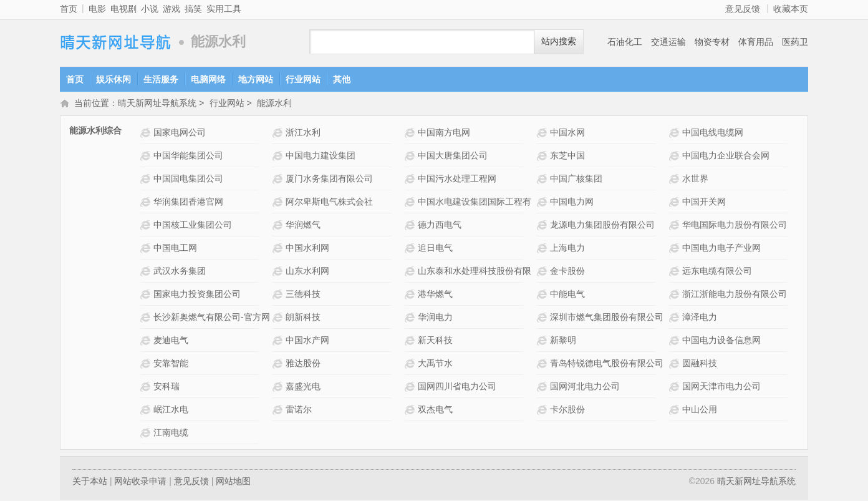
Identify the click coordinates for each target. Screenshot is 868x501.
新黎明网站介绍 (543, 342)
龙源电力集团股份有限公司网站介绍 (543, 226)
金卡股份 (567, 272)
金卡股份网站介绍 (543, 272)
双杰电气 (435, 411)
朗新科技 (303, 318)
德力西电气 (440, 226)
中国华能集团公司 (188, 157)
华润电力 (435, 318)
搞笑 (193, 9)
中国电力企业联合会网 (726, 157)
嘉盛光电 (303, 387)
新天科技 (435, 341)
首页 (69, 9)
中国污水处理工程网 (457, 180)
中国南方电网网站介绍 (411, 134)
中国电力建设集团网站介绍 (279, 157)
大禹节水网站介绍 (411, 365)
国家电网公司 (180, 134)
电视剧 (123, 9)
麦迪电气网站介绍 (147, 342)
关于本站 (90, 482)
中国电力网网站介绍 (543, 203)
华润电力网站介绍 (411, 319)
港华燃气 (435, 295)
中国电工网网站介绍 (147, 249)
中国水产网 (307, 341)
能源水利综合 (95, 132)
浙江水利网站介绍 (279, 134)
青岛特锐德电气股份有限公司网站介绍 (543, 365)
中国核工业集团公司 (193, 226)
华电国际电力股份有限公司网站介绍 (676, 226)
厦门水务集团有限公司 (329, 180)
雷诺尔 (299, 411)
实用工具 (224, 9)
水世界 (695, 180)
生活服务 (161, 79)
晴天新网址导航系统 (116, 42)
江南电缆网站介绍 (147, 434)
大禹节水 (435, 364)
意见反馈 (743, 9)
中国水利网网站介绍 (279, 249)
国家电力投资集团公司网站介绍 (147, 295)
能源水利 (274, 104)
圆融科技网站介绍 (676, 365)
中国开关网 (704, 203)
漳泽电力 (700, 318)
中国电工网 (175, 249)
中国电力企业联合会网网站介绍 (676, 157)
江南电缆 (171, 434)
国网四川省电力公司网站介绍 (411, 388)
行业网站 (303, 79)
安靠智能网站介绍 (147, 365)
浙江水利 (303, 134)
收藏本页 (791, 9)
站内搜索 (559, 41)
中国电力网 (572, 203)
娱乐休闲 (113, 79)
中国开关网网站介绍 (676, 203)
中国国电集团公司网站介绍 (147, 180)
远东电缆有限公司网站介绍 (676, 272)
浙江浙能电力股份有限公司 (735, 295)
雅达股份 (303, 364)
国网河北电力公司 (585, 387)
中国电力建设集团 (321, 157)
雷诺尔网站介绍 (279, 411)
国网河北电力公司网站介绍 (543, 388)
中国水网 (567, 134)
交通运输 (668, 42)
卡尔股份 (567, 411)
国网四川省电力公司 (457, 387)
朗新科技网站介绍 (279, 319)
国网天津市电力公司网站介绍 (676, 388)
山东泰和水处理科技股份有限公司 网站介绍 (411, 272)
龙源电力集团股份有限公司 (602, 226)
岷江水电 (171, 411)
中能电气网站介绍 (543, 295)
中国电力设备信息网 (721, 341)
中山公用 (700, 411)
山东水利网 (307, 272)
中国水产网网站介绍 (279, 342)
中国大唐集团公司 (453, 157)
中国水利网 (307, 249)
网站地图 (233, 482)
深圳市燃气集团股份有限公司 (607, 318)
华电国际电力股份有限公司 (735, 226)
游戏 (171, 9)
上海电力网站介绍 (543, 249)
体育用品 (756, 42)
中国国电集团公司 (188, 180)
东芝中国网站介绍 (543, 157)
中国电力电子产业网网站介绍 (676, 249)
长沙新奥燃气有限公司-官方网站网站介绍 (147, 319)
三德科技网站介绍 (279, 295)
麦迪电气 (171, 341)
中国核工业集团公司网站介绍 (147, 226)
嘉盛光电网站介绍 (279, 388)
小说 (150, 9)
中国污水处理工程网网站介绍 (411, 180)
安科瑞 (166, 387)
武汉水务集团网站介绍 (147, 272)
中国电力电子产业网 (721, 249)
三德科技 (303, 295)
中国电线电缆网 (713, 134)
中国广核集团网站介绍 (543, 180)
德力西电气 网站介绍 (411, 226)
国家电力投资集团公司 (197, 295)
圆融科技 (700, 364)
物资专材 (712, 42)
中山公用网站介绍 (676, 411)
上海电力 (567, 249)
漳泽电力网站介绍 (676, 319)
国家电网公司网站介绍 (147, 134)
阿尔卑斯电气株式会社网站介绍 (279, 203)
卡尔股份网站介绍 (543, 411)
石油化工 (625, 42)
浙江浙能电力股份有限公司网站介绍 (676, 295)
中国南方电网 (444, 134)
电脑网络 (208, 79)
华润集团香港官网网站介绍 (147, 203)
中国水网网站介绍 (543, 134)
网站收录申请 (140, 482)
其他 (342, 79)
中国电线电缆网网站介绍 (676, 134)
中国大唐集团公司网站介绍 (411, 157)
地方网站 (256, 79)
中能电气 (567, 295)
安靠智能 (171, 364)
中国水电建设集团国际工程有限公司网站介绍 (411, 203)
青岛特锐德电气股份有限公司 (607, 364)
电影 (97, 9)
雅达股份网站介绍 (279, 365)
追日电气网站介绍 (411, 249)
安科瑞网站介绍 (147, 388)
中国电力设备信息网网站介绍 (676, 342)
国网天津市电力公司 (721, 387)
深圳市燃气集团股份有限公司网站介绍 (543, 319)
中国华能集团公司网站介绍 (147, 157)
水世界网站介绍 (676, 180)
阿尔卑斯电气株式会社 (329, 203)
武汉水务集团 (180, 272)
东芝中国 (567, 157)
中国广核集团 (576, 180)
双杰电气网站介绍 (411, 411)
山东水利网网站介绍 (279, 272)
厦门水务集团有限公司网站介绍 (279, 180)
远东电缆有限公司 (717, 272)
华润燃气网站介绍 (279, 226)
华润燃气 (303, 226)
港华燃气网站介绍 (411, 295)
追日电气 (435, 249)
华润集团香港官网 (188, 203)
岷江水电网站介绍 (147, 411)
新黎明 (563, 341)
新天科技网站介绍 (411, 342)
